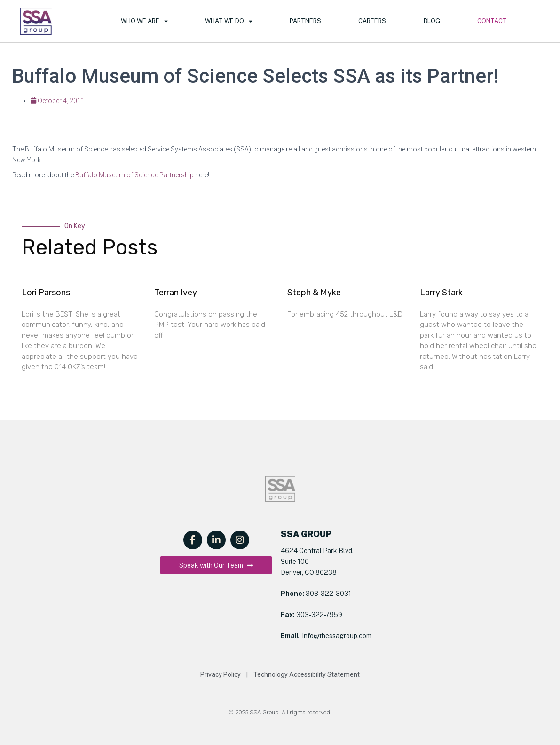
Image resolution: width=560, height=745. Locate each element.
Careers (372, 21)
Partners (305, 21)
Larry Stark (441, 293)
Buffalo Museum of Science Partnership (134, 175)
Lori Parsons (46, 293)
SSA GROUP (306, 534)
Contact (492, 21)
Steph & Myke (314, 293)
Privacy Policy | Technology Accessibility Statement (280, 674)
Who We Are (144, 21)
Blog (432, 21)
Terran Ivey (176, 293)
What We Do (229, 21)
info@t (311, 636)
